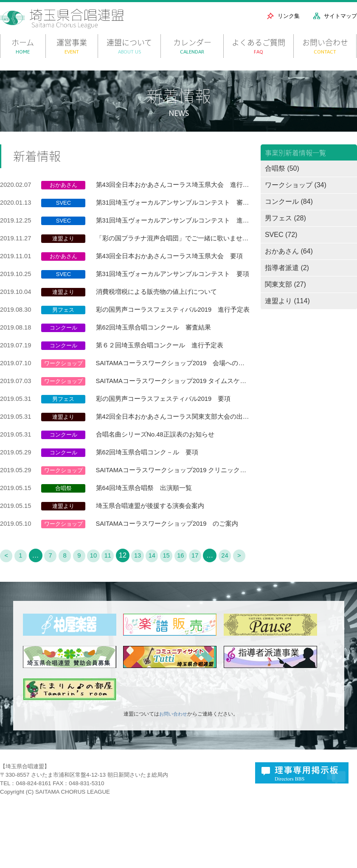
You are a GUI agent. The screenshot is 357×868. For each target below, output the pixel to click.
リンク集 (289, 16)
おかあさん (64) (289, 263)
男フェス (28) (285, 230)
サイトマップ (340, 16)
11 (115, 584)
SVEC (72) (281, 246)
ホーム (23, 58)
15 (177, 584)
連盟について (129, 58)
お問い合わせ (325, 58)
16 (193, 584)
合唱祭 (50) (282, 180)
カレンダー (192, 58)
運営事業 (72, 58)
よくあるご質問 (259, 58)
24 (239, 584)
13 (146, 584)
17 (208, 584)
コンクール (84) (289, 213)
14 (162, 584)
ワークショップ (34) (296, 196)
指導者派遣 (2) (287, 279)
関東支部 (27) (285, 296)
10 (100, 584)
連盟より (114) (287, 312)
